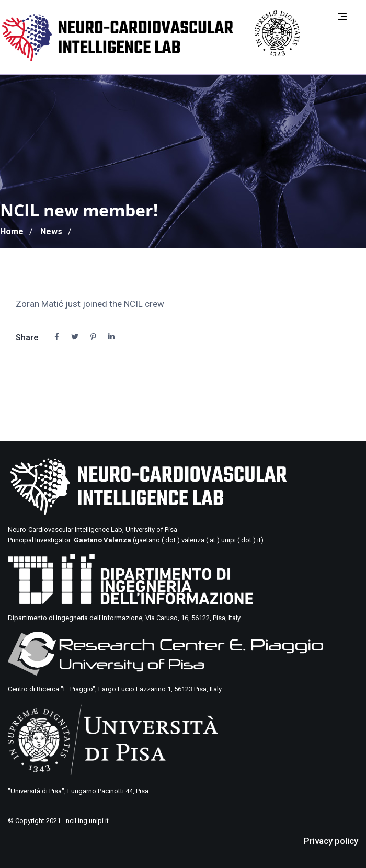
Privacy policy (331, 841)
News (51, 231)
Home (12, 231)
